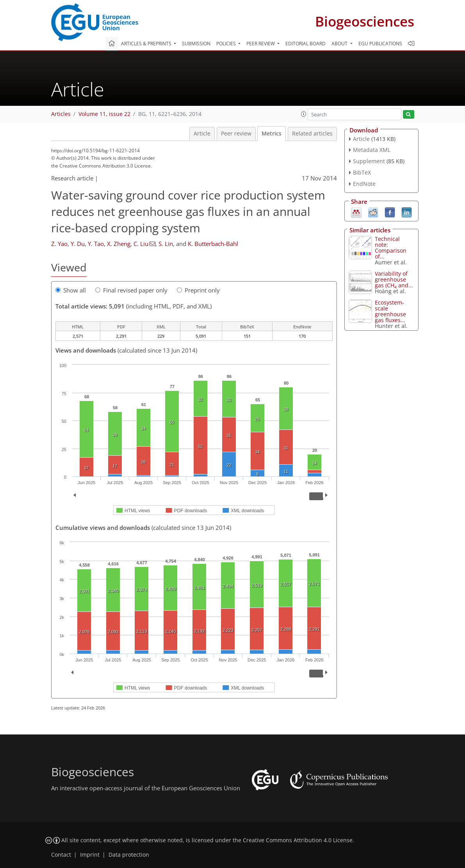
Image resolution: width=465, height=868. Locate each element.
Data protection (129, 855)
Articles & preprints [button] (147, 44)
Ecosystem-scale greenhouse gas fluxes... (390, 311)
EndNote (364, 184)
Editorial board (306, 44)
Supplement (369, 161)
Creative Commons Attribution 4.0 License (298, 840)
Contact (61, 855)
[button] (304, 114)
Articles (61, 114)
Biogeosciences (365, 21)
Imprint (90, 855)
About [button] (340, 44)
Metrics (272, 134)
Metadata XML (372, 150)
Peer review (236, 134)
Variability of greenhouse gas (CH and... (394, 279)
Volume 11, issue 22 (104, 114)
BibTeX (362, 172)
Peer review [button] (261, 44)
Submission (196, 44)
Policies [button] (227, 44)
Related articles (312, 134)
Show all (71, 290)
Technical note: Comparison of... (391, 248)
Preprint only (198, 290)
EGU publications (380, 44)
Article (202, 134)
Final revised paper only (131, 290)
